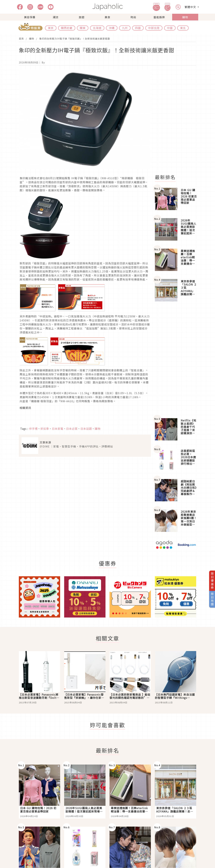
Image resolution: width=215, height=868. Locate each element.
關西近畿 (67, 28)
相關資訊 (25, 408)
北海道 (97, 28)
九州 (125, 28)
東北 (183, 28)
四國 (138, 28)
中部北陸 (154, 28)
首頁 (21, 39)
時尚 (133, 17)
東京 (51, 28)
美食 (107, 17)
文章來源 (45, 442)
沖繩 (112, 28)
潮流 (56, 17)
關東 (83, 28)
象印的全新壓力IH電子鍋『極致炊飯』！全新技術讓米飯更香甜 (75, 39)
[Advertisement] (178, 120)
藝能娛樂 (159, 17)
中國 (170, 28)
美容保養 (30, 17)
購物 (185, 17)
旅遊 (82, 17)
